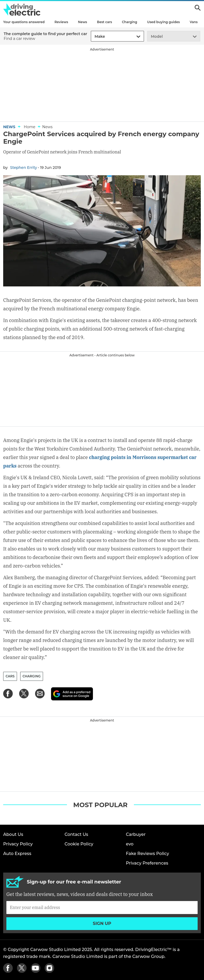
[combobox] (94, 37)
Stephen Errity (24, 168)
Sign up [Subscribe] (102, 923)
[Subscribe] (102, 907)
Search (198, 8)
